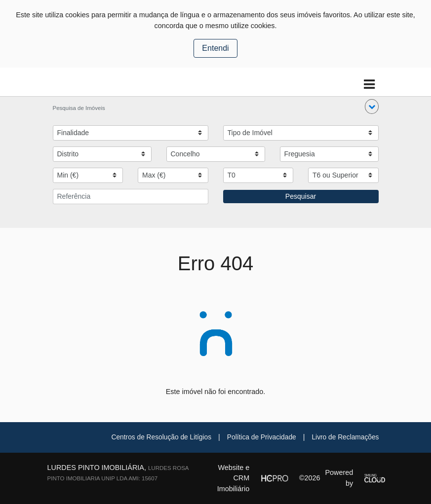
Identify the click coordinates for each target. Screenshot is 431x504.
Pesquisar (301, 196)
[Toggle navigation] (370, 85)
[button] (372, 107)
